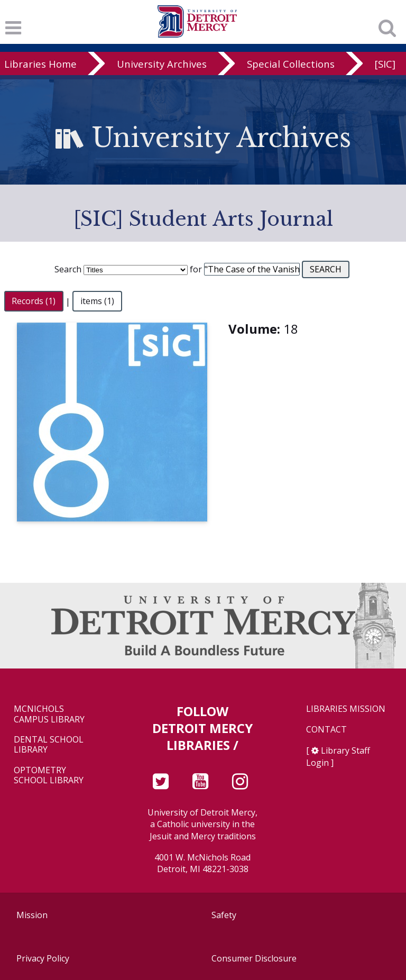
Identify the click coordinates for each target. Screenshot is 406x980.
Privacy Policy (43, 958)
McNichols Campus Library (49, 714)
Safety (224, 915)
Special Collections (291, 64)
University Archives (162, 64)
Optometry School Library (49, 775)
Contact (326, 730)
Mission (32, 915)
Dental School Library (49, 745)
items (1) (97, 301)
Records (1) (34, 301)
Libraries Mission (346, 709)
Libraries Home (40, 64)
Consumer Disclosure (254, 958)
